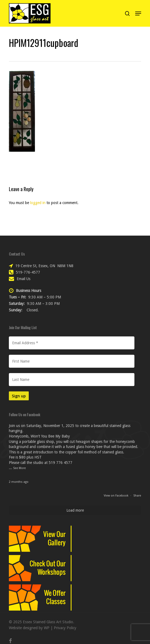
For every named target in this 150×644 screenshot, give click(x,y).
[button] (138, 13)
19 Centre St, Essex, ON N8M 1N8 (44, 266)
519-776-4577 (28, 272)
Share (137, 496)
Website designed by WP (29, 628)
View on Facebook (116, 496)
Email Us (24, 279)
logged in (38, 203)
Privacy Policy (65, 628)
